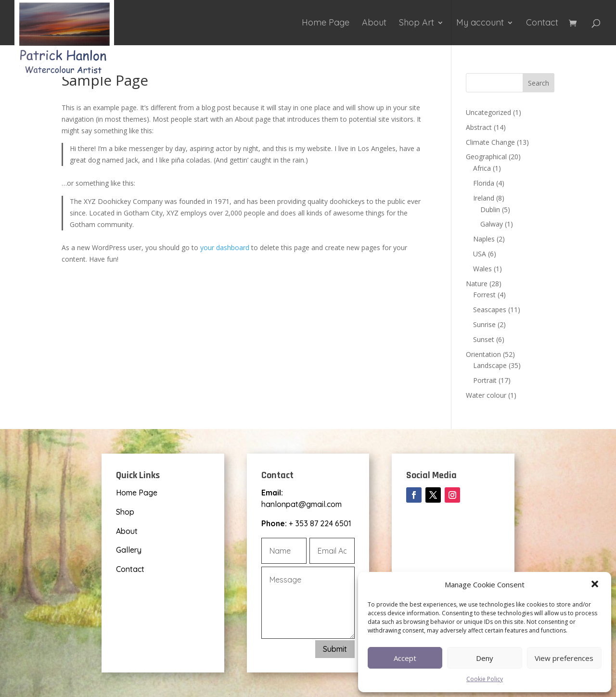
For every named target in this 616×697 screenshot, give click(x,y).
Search (539, 83)
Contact (542, 24)
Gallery (129, 550)
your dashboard (225, 247)
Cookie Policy (485, 679)
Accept (405, 658)
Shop (125, 512)
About (374, 24)
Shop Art (417, 24)
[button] (596, 585)
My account (480, 24)
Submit (335, 649)
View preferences (564, 658)
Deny (485, 658)
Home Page (326, 24)
